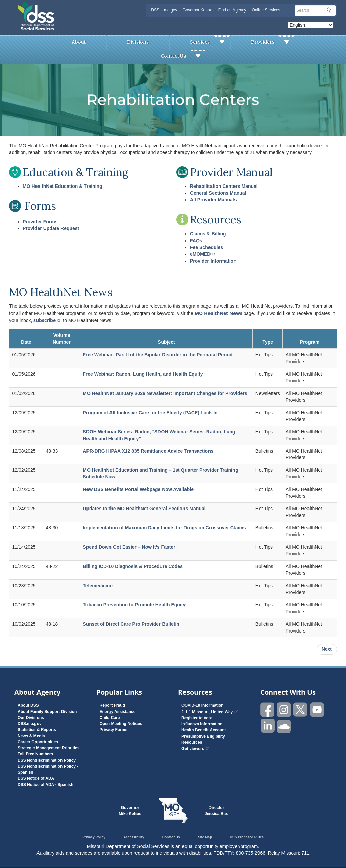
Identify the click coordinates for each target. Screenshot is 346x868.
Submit (329, 10)
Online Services (266, 10)
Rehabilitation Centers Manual (224, 186)
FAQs (196, 241)
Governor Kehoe (197, 10)
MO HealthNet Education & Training (63, 186)
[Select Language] (311, 25)
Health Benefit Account (204, 730)
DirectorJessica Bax (216, 811)
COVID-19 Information (203, 705)
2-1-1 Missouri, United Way (210, 712)
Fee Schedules (206, 247)
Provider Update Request (51, 228)
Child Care (110, 718)
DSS (155, 10)
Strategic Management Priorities (48, 748)
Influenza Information (202, 724)
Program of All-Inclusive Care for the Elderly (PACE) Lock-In (150, 413)
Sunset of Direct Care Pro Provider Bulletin (131, 624)
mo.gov (170, 10)
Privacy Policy (94, 837)
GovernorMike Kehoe (130, 811)
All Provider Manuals (213, 200)
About (79, 42)
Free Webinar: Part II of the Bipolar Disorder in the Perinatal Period (158, 355)
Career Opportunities (38, 742)
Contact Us (183, 57)
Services (210, 43)
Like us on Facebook (268, 710)
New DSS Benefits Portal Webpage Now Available (138, 489)
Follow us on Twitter (301, 710)
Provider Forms (40, 222)
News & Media (31, 736)
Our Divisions (31, 718)
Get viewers (196, 749)
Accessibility (134, 837)
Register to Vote (197, 718)
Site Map (205, 837)
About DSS (28, 705)
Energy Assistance (118, 712)
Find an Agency (232, 10)
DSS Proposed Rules (246, 837)
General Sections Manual (218, 193)
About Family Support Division (47, 712)
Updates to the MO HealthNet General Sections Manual (144, 509)
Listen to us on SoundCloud (284, 726)
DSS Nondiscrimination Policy (47, 760)
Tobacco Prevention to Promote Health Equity (134, 605)
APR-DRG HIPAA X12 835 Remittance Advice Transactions (148, 451)
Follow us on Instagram (284, 710)
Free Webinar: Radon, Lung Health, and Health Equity (143, 374)
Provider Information (213, 261)
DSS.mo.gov (30, 724)
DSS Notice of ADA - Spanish (45, 785)
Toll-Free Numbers (35, 754)
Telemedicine (98, 586)
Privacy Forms (114, 730)
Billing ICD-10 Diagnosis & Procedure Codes (133, 566)
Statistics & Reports (37, 730)
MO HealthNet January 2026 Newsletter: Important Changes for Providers (165, 393)
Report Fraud (112, 705)
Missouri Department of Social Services (83, 7)
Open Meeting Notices (121, 724)
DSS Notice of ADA (36, 778)
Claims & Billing (208, 234)
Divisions (138, 42)
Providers (273, 43)
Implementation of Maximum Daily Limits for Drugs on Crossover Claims (164, 528)
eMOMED (203, 254)
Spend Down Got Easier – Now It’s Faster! (130, 547)
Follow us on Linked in (268, 726)
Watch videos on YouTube (317, 710)
